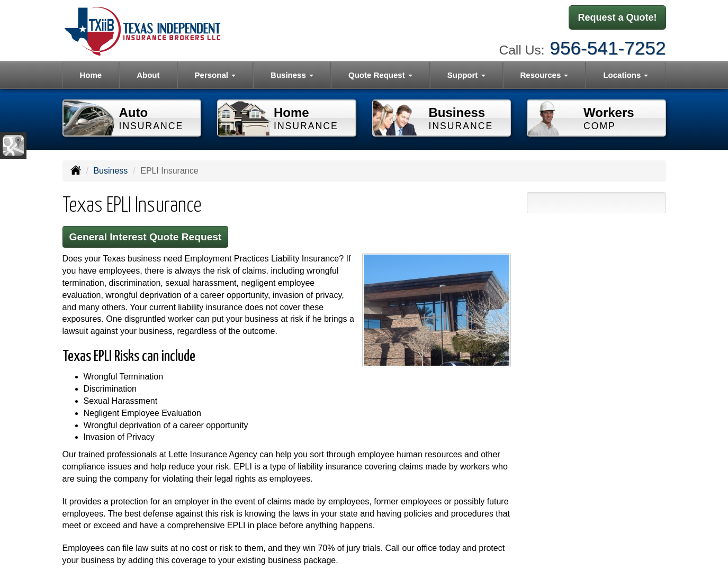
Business (110, 171)
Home (91, 75)
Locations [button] (626, 75)
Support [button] (466, 75)
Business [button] (292, 75)
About (148, 75)
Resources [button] (545, 75)
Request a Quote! (617, 17)
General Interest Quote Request (146, 237)
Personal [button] (215, 75)
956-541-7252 (608, 48)
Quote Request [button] (380, 75)
